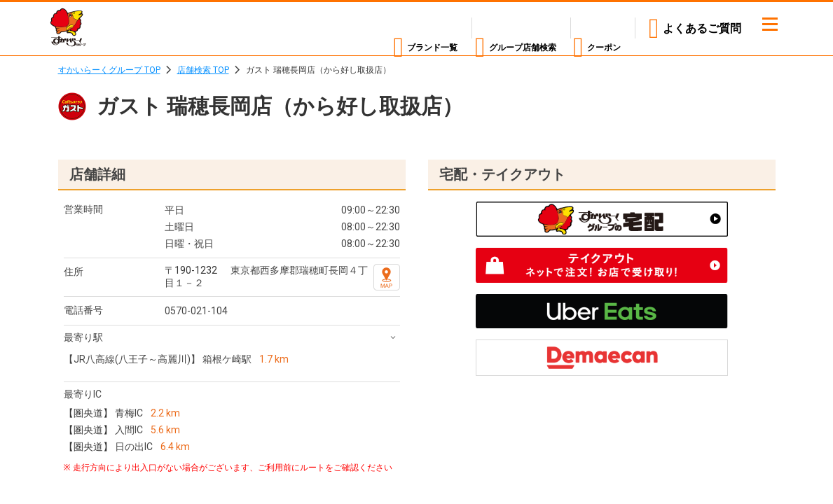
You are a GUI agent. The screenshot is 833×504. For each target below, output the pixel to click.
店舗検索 (489, 28)
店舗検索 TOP (203, 70)
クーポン (598, 28)
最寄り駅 (83, 337)
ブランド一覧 (369, 28)
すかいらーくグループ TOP (109, 70)
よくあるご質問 (702, 28)
